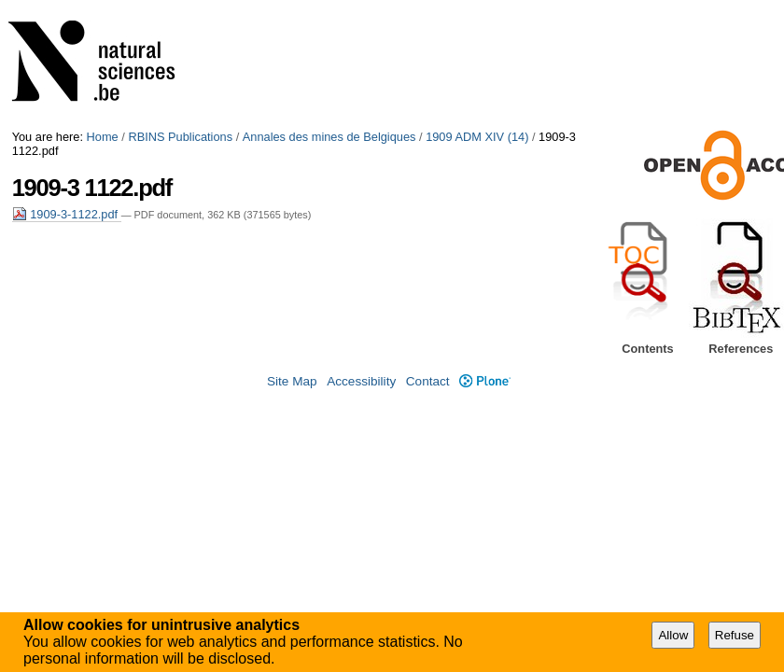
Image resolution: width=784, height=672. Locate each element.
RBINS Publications (180, 137)
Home (103, 137)
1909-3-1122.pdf (67, 214)
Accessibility (361, 381)
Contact (428, 381)
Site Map (292, 381)
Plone (485, 381)
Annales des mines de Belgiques (329, 137)
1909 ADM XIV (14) (477, 137)
